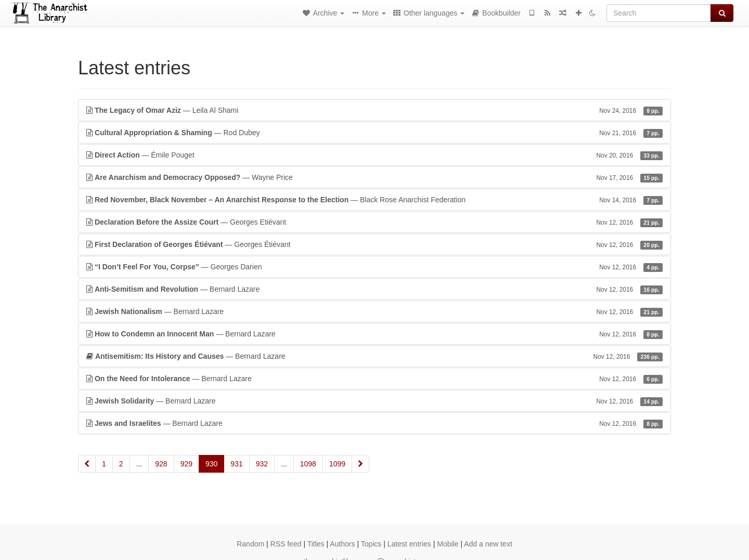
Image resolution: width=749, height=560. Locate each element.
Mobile (448, 544)
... (139, 464)
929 (186, 464)
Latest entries (409, 544)
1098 (308, 464)
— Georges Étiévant (374, 244)
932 (262, 464)
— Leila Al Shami (374, 110)
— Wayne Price (374, 177)
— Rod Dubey (374, 133)
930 (211, 464)
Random (250, 544)
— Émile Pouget (374, 155)
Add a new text (488, 544)
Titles (316, 544)
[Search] (659, 13)
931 (236, 464)
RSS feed (286, 544)
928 (161, 464)
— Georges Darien (374, 267)
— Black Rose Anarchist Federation (374, 200)
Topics (371, 544)
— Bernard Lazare (374, 289)
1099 (337, 464)
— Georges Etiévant (374, 222)
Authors (342, 544)
